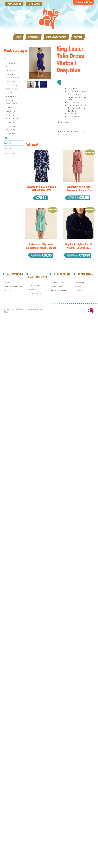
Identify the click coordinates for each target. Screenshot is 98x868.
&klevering (11, 100)
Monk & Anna (11, 63)
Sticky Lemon (11, 134)
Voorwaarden (34, 294)
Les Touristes (12, 74)
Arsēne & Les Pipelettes (11, 69)
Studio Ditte (11, 96)
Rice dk (8, 148)
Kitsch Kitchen (12, 104)
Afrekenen (34, 4)
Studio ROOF (11, 89)
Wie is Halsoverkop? (13, 287)
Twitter (78, 287)
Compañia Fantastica (11, 109)
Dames (7, 143)
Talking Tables (12, 78)
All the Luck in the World (12, 121)
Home (18, 37)
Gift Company (12, 85)
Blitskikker (22, 309)
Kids (6, 138)
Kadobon (9, 153)
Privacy (31, 290)
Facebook (79, 291)
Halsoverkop (12, 126)
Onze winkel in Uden (56, 37)
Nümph (9, 93)
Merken (8, 59)
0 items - (84, 2)
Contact (78, 37)
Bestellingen (57, 287)
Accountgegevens (59, 291)
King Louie (10, 130)
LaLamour (10, 82)
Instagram (79, 283)
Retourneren (33, 286)
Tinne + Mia (10, 115)
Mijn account (14, 4)
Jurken (82, 131)
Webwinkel (34, 37)
